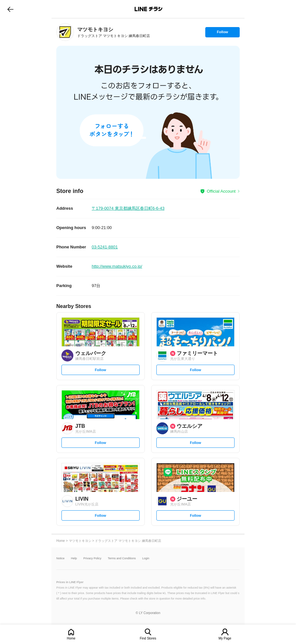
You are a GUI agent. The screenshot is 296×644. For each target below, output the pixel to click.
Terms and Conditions (122, 558)
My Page (225, 638)
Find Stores (148, 638)
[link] (65, 32)
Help (74, 558)
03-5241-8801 (105, 247)
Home (71, 638)
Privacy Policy (92, 558)
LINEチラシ (148, 9)
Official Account (221, 191)
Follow (222, 34)
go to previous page (10, 9)
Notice (60, 558)
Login (146, 558)
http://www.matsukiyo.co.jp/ (117, 266)
